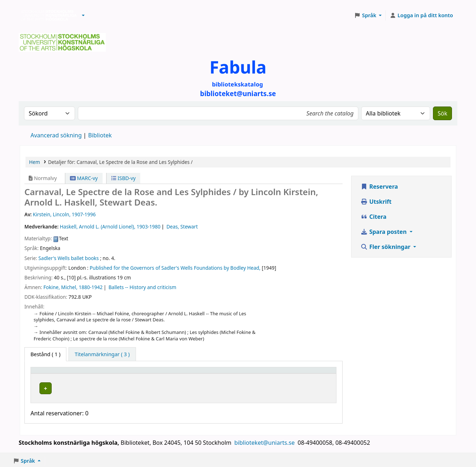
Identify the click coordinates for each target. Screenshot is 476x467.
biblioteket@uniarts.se (265, 441)
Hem (34, 162)
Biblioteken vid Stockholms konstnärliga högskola (47, 15)
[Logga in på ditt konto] (421, 15)
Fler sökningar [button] (386, 247)
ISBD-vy (123, 178)
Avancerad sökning (56, 135)
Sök (442, 113)
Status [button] (300, 374)
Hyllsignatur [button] (229, 374)
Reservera (379, 187)
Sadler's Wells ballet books (69, 258)
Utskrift (376, 202)
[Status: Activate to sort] (312, 374)
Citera (373, 217)
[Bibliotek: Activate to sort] (157, 374)
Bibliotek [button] (119, 374)
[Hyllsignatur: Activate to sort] (249, 374)
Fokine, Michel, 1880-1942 (73, 287)
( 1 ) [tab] (45, 354)
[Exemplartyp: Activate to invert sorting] (68, 374)
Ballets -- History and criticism (143, 287)
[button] (83, 15)
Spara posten (384, 232)
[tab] (102, 354)
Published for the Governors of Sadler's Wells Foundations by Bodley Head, (175, 268)
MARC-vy (84, 178)
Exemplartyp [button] (50, 374)
